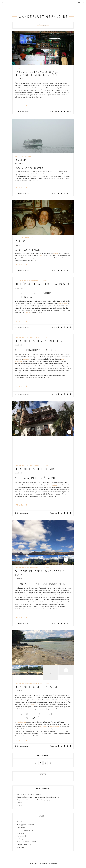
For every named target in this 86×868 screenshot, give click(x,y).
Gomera (42, 256)
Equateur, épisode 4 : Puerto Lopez (39, 341)
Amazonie (28, 313)
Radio (17, 156)
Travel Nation (54, 727)
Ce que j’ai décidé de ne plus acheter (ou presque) (33, 800)
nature (55, 485)
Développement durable (25, 825)
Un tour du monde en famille (30, 280)
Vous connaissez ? (26, 156)
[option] (43, 418)
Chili (16, 280)
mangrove (27, 359)
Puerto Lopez (63, 303)
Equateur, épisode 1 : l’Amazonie (37, 687)
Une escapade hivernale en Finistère (29, 794)
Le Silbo (20, 241)
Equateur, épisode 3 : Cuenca (35, 469)
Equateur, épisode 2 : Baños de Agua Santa (40, 573)
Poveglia (21, 160)
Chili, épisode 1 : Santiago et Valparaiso (42, 284)
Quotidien (20, 836)
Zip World (44, 727)
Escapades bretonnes (23, 830)
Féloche (56, 253)
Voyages (18, 68)
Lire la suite (21, 106)
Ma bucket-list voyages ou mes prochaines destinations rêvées (37, 73)
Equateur (18, 337)
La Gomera (20, 833)
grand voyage (21, 722)
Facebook (32, 704)
